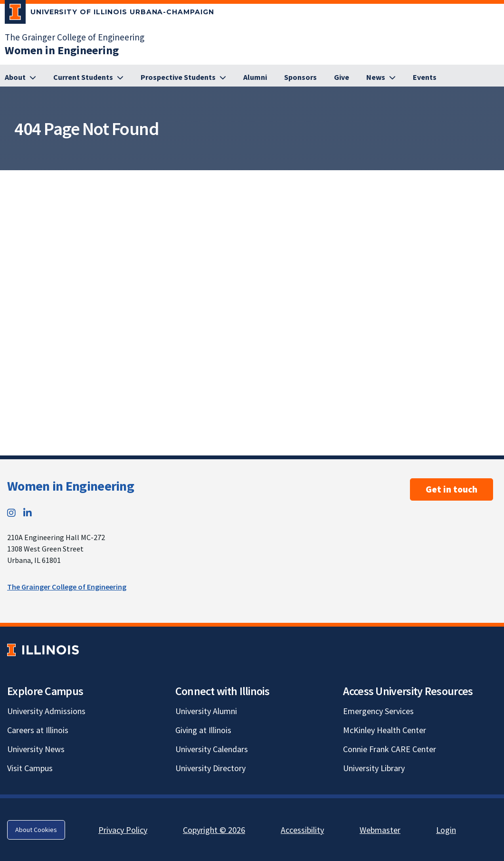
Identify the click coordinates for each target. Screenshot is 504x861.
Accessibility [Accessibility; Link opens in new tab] (302, 830)
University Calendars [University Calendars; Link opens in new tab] (212, 749)
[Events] (425, 77)
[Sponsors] (300, 77)
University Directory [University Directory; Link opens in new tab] (210, 768)
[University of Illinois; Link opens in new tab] (43, 650)
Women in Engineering (71, 486)
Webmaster (380, 830)
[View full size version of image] (494, 180)
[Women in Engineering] (62, 50)
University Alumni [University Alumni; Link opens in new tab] (206, 711)
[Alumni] (255, 77)
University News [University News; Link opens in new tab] (36, 749)
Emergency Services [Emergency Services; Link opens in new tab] (378, 711)
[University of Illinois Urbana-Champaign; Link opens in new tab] (109, 14)
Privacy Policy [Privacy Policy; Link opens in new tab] (123, 830)
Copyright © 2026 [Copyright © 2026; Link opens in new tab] (214, 830)
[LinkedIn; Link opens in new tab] (28, 513)
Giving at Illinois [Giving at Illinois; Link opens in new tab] (203, 730)
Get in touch (452, 489)
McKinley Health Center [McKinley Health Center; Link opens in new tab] (385, 730)
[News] (381, 77)
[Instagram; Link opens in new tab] (11, 513)
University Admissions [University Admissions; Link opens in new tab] (46, 711)
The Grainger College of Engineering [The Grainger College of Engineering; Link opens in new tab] (75, 37)
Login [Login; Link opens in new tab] (446, 830)
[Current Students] (88, 77)
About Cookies (36, 830)
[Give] (342, 77)
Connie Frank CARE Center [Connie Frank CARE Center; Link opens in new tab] (390, 749)
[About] (20, 77)
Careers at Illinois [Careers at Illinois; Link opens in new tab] (38, 730)
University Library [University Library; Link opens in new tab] (374, 768)
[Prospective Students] (183, 77)
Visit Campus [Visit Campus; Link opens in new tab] (30, 768)
